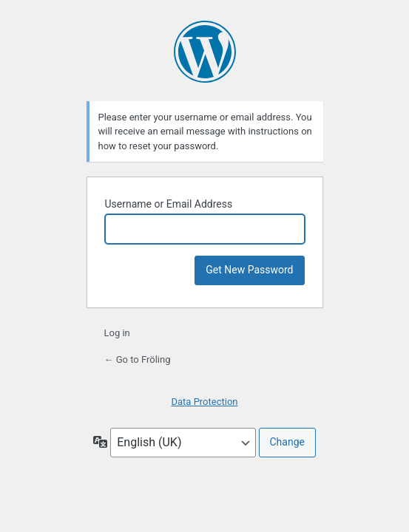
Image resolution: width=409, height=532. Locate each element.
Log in (117, 333)
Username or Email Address (169, 204)
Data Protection (204, 402)
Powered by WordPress (205, 52)
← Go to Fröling (138, 359)
